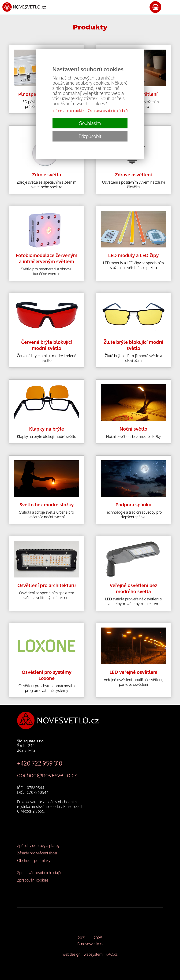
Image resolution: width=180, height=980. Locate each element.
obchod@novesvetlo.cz (47, 775)
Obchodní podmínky (34, 860)
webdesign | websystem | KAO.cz (90, 954)
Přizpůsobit (90, 136)
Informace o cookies (69, 111)
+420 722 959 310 (40, 763)
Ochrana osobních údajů (108, 111)
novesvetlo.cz (92, 944)
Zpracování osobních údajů (39, 873)
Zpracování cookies (33, 880)
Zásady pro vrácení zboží (37, 853)
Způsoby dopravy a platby (38, 846)
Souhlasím (90, 123)
